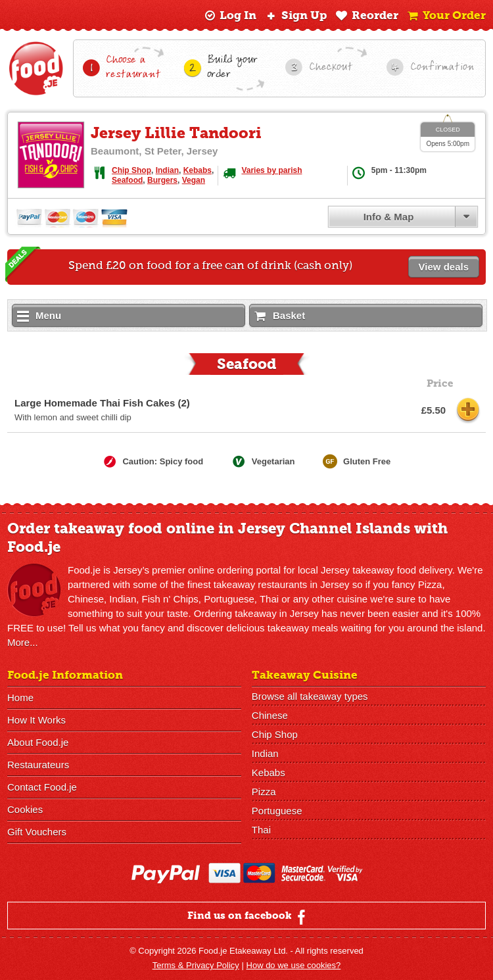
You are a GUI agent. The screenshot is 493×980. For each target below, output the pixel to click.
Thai (261, 830)
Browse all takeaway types (310, 696)
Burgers (162, 180)
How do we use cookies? (294, 965)
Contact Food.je (42, 787)
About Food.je (38, 742)
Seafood (127, 180)
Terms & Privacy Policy (196, 965)
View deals (444, 267)
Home (20, 698)
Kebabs (198, 170)
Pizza (264, 792)
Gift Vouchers (37, 832)
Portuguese (277, 811)
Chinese (270, 715)
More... (23, 642)
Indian (167, 170)
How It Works (36, 720)
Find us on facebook (248, 917)
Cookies (25, 809)
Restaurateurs (38, 765)
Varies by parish (271, 170)
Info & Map (389, 217)
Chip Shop (131, 170)
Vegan (194, 180)
